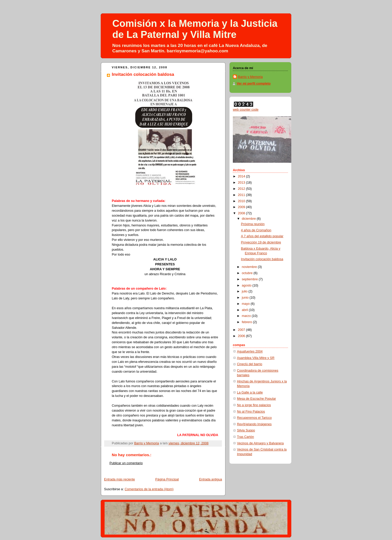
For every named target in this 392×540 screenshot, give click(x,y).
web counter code (246, 110)
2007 (242, 330)
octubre (248, 273)
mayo (246, 304)
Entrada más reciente (120, 479)
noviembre (250, 267)
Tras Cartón (245, 437)
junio (246, 298)
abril (245, 310)
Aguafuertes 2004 (250, 351)
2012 (242, 189)
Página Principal (167, 479)
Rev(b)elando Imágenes (254, 424)
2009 (242, 207)
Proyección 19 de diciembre (261, 242)
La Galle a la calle (250, 392)
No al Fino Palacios (251, 412)
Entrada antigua (211, 479)
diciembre (249, 219)
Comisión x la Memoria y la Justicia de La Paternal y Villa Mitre (195, 29)
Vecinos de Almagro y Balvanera (260, 443)
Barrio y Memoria (250, 77)
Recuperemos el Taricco (254, 418)
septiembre (250, 279)
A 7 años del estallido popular (262, 236)
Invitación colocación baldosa (262, 259)
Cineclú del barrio (250, 364)
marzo (247, 316)
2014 (242, 176)
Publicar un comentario (126, 463)
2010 (242, 201)
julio (245, 291)
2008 (242, 213)
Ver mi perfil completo (254, 84)
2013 (242, 183)
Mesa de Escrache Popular (256, 399)
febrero (247, 322)
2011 (242, 195)
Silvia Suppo (246, 430)
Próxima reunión (253, 224)
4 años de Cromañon (256, 230)
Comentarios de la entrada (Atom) (149, 489)
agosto (247, 285)
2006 (242, 336)
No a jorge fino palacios (254, 405)
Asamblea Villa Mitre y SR (256, 358)
